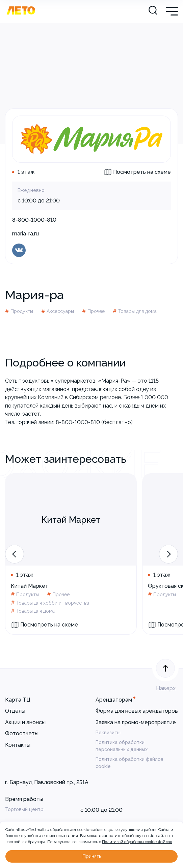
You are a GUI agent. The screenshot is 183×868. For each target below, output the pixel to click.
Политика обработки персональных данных (122, 746)
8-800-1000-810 (34, 220)
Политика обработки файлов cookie (129, 763)
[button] (15, 554)
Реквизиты (108, 733)
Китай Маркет (30, 586)
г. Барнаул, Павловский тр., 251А (47, 782)
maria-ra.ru (25, 234)
